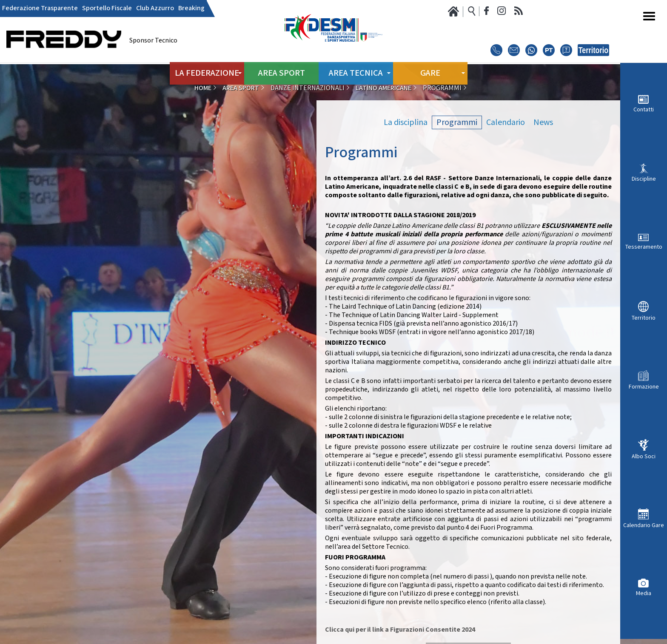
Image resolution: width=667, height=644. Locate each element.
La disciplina (406, 122)
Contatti (644, 109)
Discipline (644, 179)
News (543, 122)
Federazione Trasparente (40, 9)
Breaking (191, 9)
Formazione (644, 387)
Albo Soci (644, 456)
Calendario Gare (644, 525)
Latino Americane (383, 88)
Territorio (644, 318)
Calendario (506, 122)
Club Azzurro (155, 9)
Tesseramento (644, 247)
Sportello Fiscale (107, 9)
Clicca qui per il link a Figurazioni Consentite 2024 (400, 630)
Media (644, 593)
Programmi (457, 122)
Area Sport (281, 72)
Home (203, 88)
